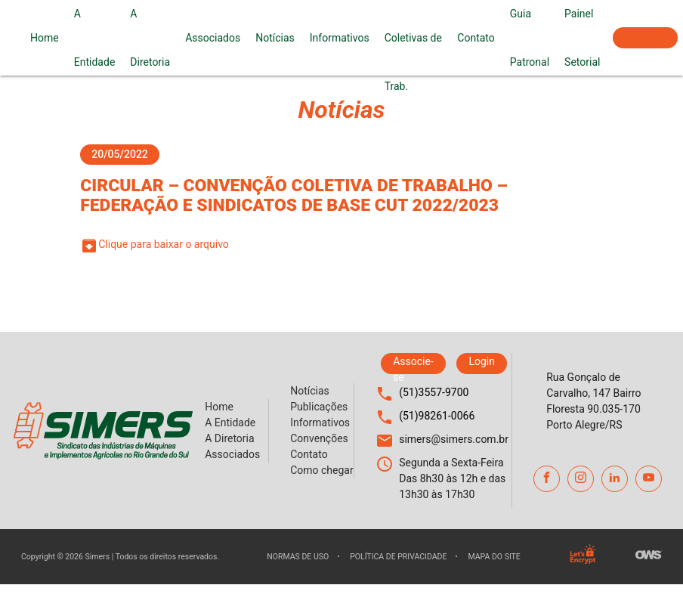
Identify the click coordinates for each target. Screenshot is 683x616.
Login (482, 361)
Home (45, 38)
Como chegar (322, 470)
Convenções (319, 438)
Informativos (340, 38)
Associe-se (645, 38)
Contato (476, 38)
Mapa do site (494, 557)
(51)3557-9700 (434, 392)
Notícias (275, 38)
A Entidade (95, 38)
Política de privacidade (398, 557)
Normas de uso (298, 557)
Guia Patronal (530, 38)
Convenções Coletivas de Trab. (414, 38)
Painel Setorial (582, 38)
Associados (213, 38)
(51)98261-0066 (437, 416)
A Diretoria (150, 38)
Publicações (319, 407)
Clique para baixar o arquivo (155, 246)
